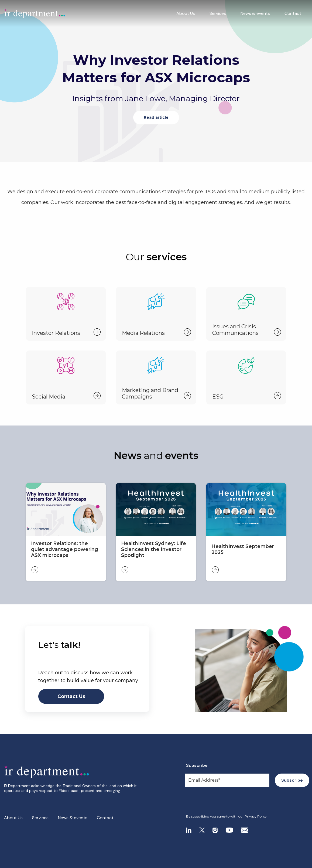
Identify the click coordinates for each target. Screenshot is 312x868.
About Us (186, 13)
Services (218, 13)
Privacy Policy (256, 816)
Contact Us (71, 696)
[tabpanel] (156, 81)
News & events (255, 13)
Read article (156, 117)
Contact (293, 13)
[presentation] (219, 801)
